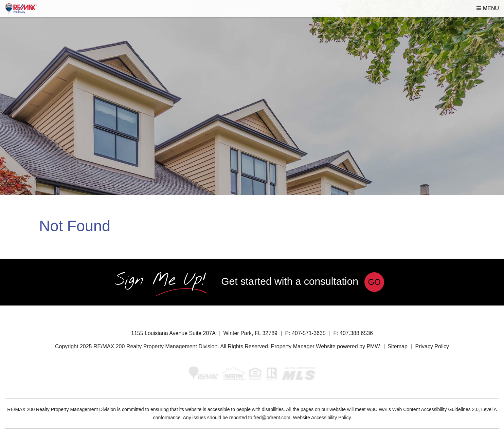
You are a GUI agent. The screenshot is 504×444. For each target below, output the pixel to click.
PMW (373, 346)
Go (374, 282)
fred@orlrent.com (272, 418)
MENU (488, 8)
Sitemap (398, 346)
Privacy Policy (432, 346)
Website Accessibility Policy (322, 418)
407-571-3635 (309, 333)
